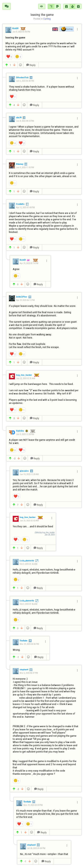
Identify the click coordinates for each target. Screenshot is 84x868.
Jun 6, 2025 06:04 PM (25, 81)
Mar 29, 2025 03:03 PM (33, 805)
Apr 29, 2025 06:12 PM (25, 300)
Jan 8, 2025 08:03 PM (25, 121)
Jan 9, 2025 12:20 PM (25, 434)
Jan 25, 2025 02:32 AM (29, 521)
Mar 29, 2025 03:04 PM (29, 644)
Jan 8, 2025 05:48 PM (21, 32)
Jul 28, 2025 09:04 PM (36, 848)
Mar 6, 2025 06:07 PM (29, 673)
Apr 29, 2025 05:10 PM (29, 263)
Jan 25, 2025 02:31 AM (26, 378)
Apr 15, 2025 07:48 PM (25, 207)
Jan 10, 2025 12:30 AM (29, 474)
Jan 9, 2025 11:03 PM (25, 167)
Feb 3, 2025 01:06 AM (28, 564)
